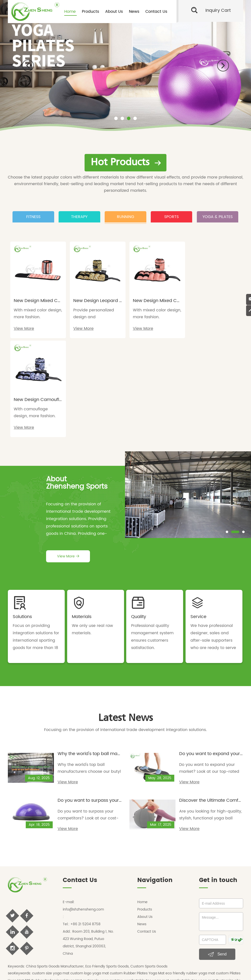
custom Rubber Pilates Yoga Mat (138, 873)
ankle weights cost (92, 918)
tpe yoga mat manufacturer (131, 925)
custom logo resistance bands (137, 910)
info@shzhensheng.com (83, 808)
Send (217, 854)
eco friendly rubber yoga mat (191, 873)
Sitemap (191, 942)
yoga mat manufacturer (85, 925)
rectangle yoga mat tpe (103, 881)
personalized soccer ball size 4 (34, 903)
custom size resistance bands (188, 910)
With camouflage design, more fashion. (210, 312)
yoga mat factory (49, 925)
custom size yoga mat (51, 873)
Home (70, 12)
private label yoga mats (175, 925)
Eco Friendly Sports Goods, (107, 866)
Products (90, 12)
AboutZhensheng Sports (77, 382)
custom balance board (191, 918)
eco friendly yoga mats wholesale (144, 888)
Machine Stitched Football (124, 903)
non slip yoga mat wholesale (198, 888)
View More (24, 327)
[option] (125, 65)
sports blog (149, 949)
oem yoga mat (21, 925)
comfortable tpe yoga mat (147, 881)
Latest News (126, 617)
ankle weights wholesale (78, 895)
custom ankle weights (57, 918)
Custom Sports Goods (149, 866)
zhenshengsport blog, (121, 949)
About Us (114, 12)
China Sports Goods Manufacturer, (55, 866)
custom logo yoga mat (90, 873)
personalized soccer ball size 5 (215, 895)
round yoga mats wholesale (91, 888)
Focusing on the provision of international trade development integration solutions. (125, 629)
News (134, 12)
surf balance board (227, 918)
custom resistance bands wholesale (177, 903)
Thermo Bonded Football (81, 903)
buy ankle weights (155, 918)
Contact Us (156, 12)
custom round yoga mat (46, 888)
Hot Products (126, 162)
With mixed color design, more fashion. (35, 312)
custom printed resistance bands (82, 910)
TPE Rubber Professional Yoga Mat (54, 881)
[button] (28, 66)
